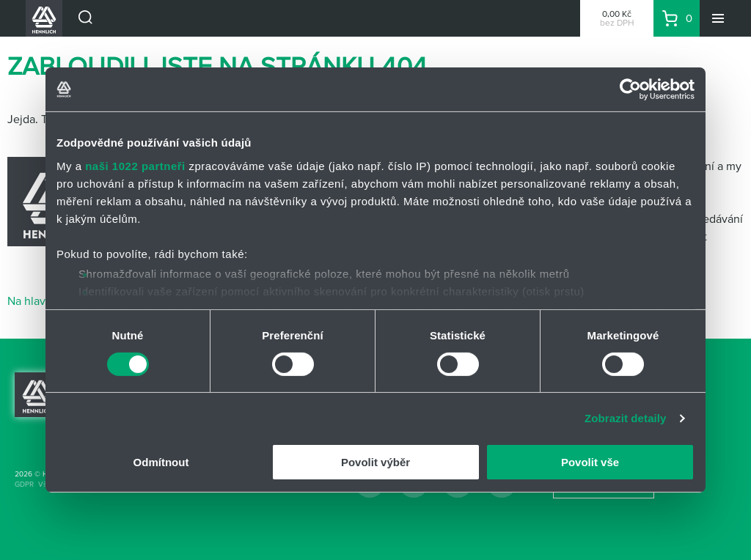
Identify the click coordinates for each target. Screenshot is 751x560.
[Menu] (718, 18)
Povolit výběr (375, 462)
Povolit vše (590, 462)
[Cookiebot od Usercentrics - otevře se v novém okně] (630, 89)
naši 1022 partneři (135, 165)
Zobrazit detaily (626, 418)
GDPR (24, 484)
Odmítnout (161, 462)
